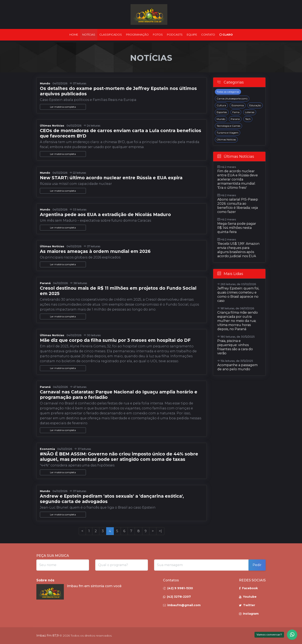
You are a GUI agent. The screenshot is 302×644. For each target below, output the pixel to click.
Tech (248, 119)
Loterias (250, 112)
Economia (238, 105)
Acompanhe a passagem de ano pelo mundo (237, 367)
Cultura (221, 105)
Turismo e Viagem (228, 133)
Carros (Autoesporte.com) (232, 99)
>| (160, 531)
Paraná (235, 119)
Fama (236, 112)
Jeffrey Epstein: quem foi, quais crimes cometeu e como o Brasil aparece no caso (238, 295)
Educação (255, 105)
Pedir (257, 565)
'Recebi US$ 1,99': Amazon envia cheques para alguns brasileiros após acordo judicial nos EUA (238, 250)
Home (74, 35)
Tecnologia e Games (228, 126)
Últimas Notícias (226, 139)
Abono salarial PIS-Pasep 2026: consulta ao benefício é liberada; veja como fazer (238, 206)
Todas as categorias (228, 92)
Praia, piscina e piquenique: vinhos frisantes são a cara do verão (235, 347)
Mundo (221, 119)
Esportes (222, 112)
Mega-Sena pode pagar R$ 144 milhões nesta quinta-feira (237, 228)
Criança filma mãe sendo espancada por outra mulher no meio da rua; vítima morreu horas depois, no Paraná (238, 321)
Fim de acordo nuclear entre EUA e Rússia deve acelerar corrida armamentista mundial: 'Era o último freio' (238, 179)
